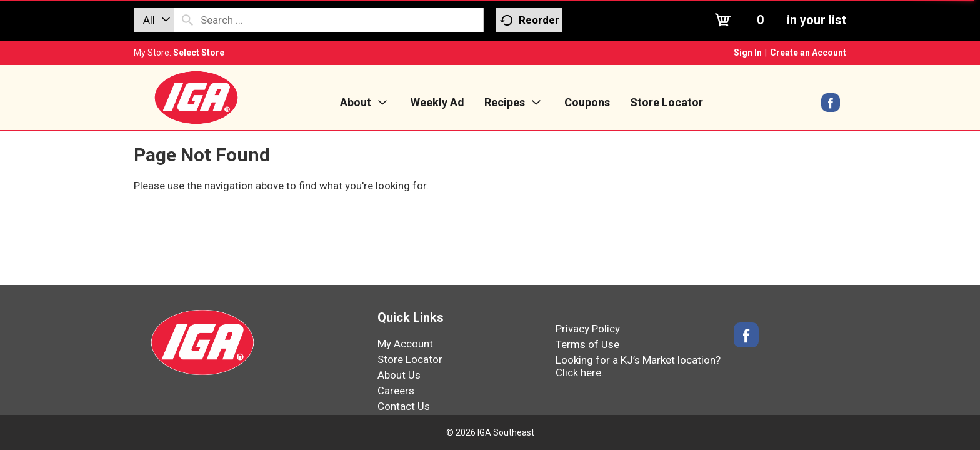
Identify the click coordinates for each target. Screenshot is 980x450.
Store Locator (410, 359)
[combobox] (154, 20)
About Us (399, 375)
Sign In (748, 52)
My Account (405, 344)
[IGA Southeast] (196, 97)
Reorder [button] (530, 21)
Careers (396, 391)
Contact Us (404, 406)
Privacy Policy (588, 329)
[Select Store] (200, 52)
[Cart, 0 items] (779, 20)
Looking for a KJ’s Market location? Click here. (638, 366)
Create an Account (808, 52)
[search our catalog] (187, 20)
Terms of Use (587, 344)
